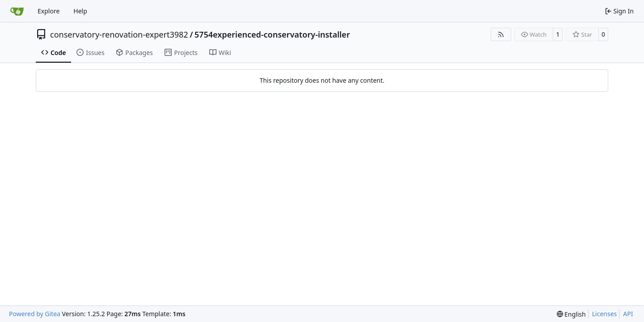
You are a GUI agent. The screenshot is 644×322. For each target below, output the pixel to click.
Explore (49, 11)
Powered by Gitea (35, 314)
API (628, 314)
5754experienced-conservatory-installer (272, 34)
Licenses (605, 314)
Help (80, 11)
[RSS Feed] (501, 34)
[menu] (571, 314)
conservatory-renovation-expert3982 (119, 34)
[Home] (17, 11)
